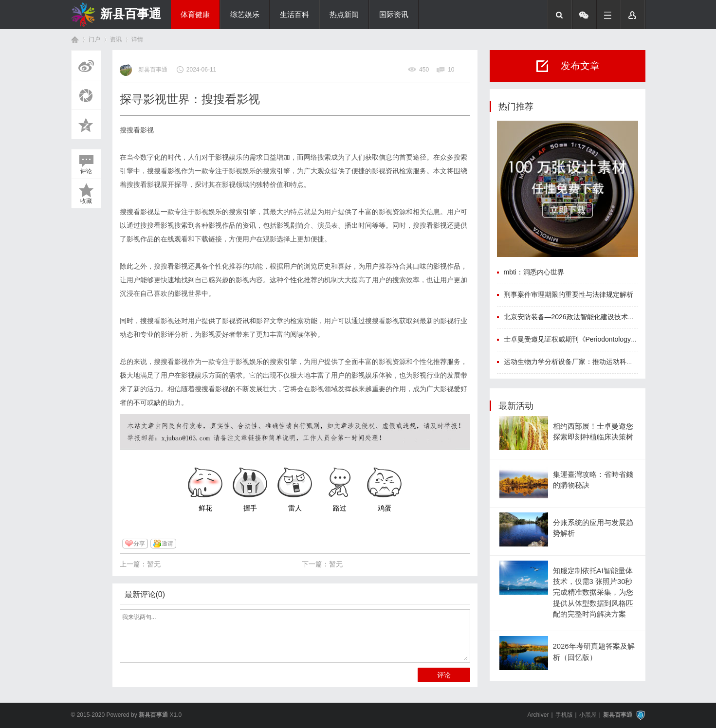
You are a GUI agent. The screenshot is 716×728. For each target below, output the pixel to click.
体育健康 (195, 15)
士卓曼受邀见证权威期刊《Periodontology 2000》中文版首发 (596, 339)
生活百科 (294, 15)
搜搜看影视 (137, 130)
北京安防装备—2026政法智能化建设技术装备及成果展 (586, 317)
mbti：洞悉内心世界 (534, 272)
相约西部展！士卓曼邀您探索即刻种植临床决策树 (593, 432)
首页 (75, 40)
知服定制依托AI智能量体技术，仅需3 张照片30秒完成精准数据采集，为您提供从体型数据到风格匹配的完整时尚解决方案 (593, 592)
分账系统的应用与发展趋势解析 (593, 528)
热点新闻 (344, 15)
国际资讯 (394, 15)
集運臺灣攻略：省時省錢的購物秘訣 (593, 480)
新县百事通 (131, 14)
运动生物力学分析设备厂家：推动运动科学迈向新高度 (586, 362)
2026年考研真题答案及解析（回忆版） (594, 652)
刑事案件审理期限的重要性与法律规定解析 (569, 294)
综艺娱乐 (245, 15)
